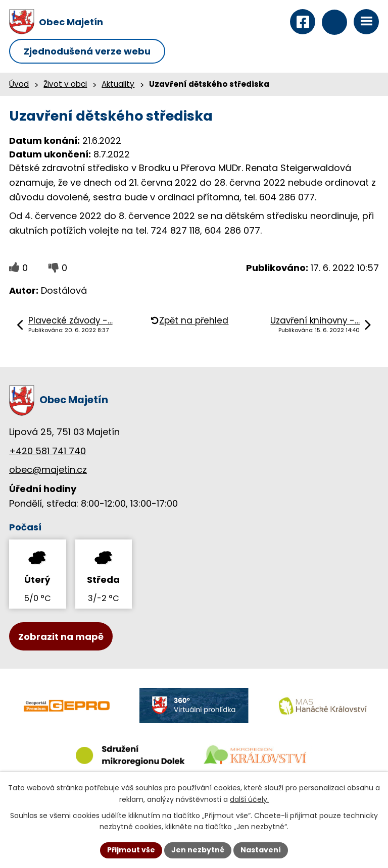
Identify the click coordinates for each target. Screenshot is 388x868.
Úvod (19, 84)
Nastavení (261, 850)
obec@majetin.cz (48, 470)
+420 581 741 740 (47, 451)
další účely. (249, 799)
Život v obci (65, 84)
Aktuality (118, 84)
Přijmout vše (131, 850)
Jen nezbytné (198, 850)
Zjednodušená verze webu (87, 51)
